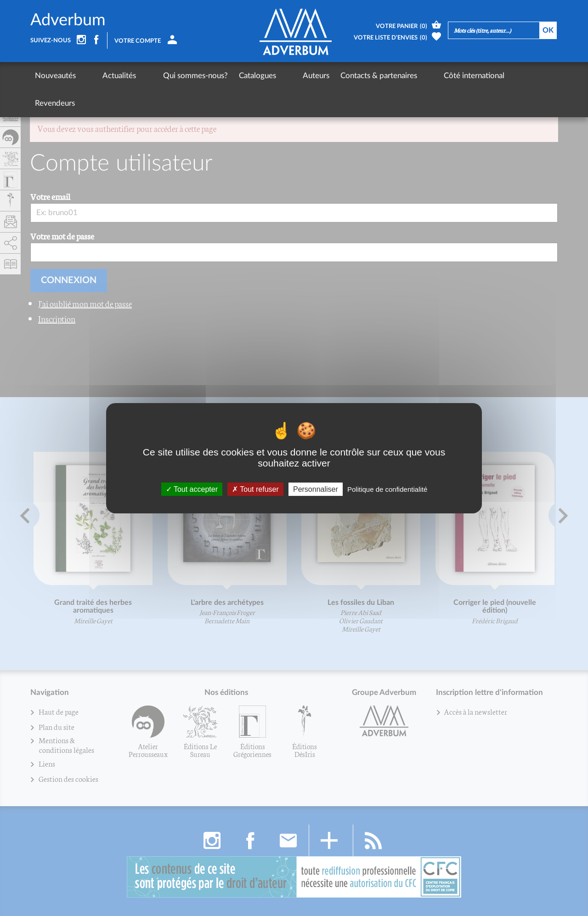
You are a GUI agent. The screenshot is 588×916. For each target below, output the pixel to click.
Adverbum (68, 20)
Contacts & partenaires (331, 76)
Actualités (104, 76)
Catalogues (226, 76)
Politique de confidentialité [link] (387, 489)
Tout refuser (255, 489)
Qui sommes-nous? (164, 76)
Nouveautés (55, 76)
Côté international (411, 76)
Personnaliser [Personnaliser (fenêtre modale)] (316, 489)
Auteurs (269, 76)
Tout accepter (192, 489)
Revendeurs (472, 76)
